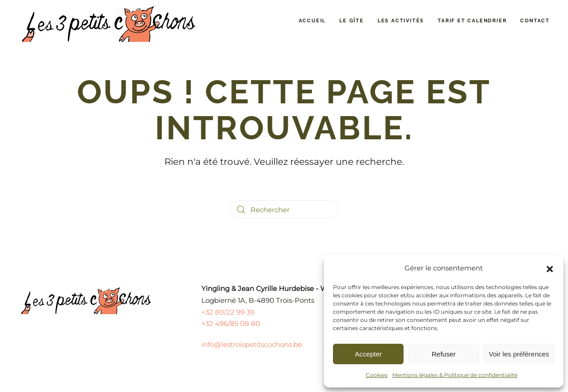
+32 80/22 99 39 (228, 312)
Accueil (312, 21)
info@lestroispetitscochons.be (252, 344)
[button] (550, 268)
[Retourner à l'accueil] (109, 21)
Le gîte (352, 21)
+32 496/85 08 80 (231, 323)
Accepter (368, 354)
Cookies (377, 375)
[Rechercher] (284, 209)
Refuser (444, 354)
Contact (535, 21)
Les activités (401, 21)
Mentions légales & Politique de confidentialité (455, 375)
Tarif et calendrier (472, 21)
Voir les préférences (519, 354)
